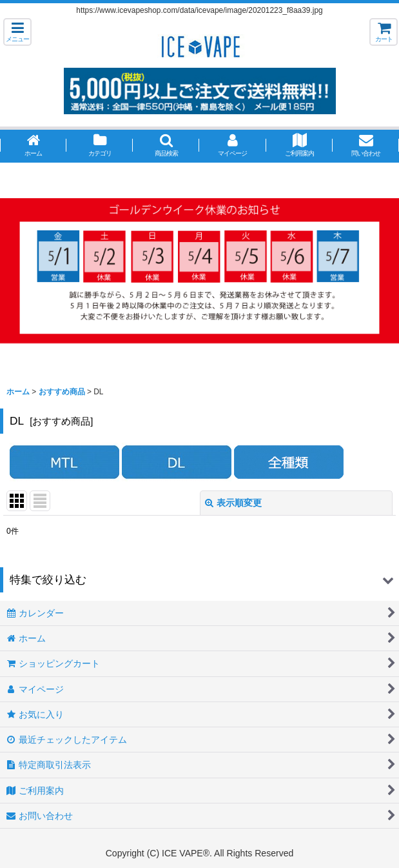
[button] (17, 32)
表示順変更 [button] (233, 503)
